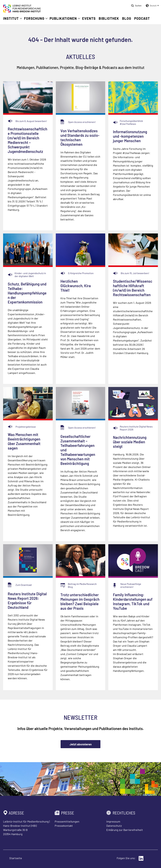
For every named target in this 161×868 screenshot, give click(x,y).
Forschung (34, 18)
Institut (11, 18)
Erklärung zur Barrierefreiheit (125, 830)
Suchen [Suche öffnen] (138, 6)
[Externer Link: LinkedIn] (141, 858)
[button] (152, 6)
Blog (127, 18)
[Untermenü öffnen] (21, 18)
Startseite (16, 858)
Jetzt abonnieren (81, 744)
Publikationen (63, 18)
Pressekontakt (64, 826)
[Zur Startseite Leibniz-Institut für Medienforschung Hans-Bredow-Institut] (22, 11)
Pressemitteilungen (67, 821)
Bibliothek (109, 18)
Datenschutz (114, 826)
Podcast (142, 18)
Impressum (113, 821)
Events (89, 18)
